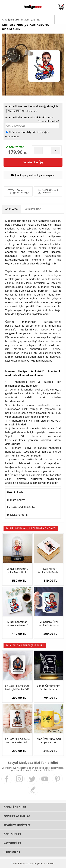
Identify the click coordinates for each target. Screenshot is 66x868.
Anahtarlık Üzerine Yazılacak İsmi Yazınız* (29, 117)
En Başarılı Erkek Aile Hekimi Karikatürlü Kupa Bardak (17, 741)
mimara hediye (16, 500)
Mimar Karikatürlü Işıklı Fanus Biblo (17, 570)
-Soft (15, 863)
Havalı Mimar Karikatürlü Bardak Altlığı (49, 571)
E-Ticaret (22, 863)
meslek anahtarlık (18, 515)
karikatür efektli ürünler (21, 507)
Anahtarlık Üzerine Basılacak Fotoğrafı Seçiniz (32, 106)
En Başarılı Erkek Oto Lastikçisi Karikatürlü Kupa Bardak (17, 688)
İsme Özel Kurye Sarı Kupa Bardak (49, 741)
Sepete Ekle (33, 162)
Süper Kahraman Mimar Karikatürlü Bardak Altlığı (17, 624)
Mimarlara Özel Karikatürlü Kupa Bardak (49, 624)
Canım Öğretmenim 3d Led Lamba (49, 687)
